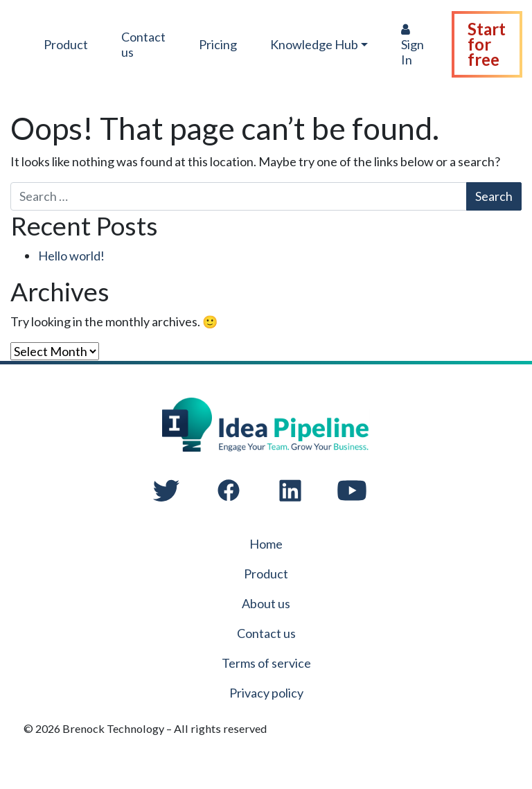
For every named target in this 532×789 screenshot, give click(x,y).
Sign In (414, 45)
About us (266, 603)
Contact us (144, 44)
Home (266, 544)
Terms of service (266, 663)
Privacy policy (266, 693)
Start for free (488, 44)
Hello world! (71, 256)
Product (66, 44)
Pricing (219, 44)
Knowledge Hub (315, 44)
